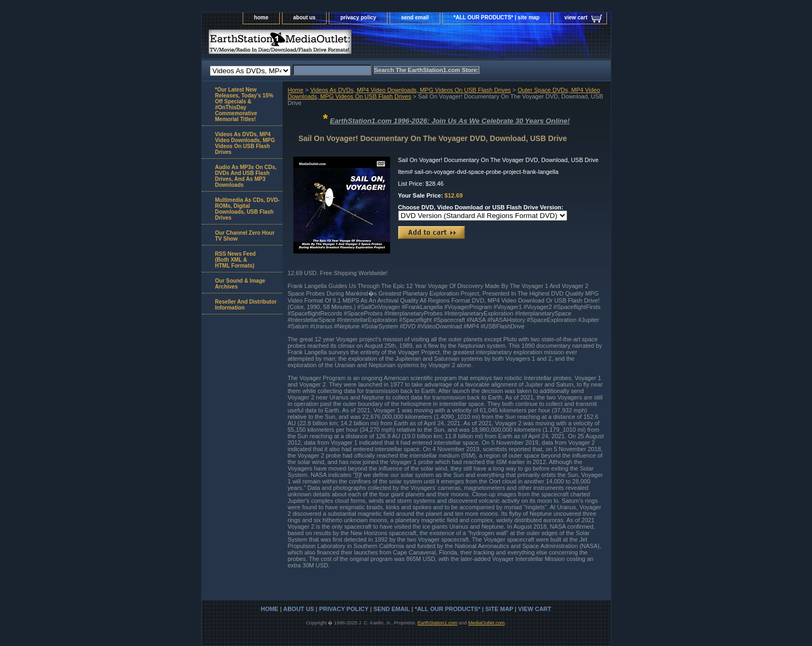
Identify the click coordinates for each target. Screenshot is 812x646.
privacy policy (358, 17)
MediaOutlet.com (486, 623)
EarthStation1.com (437, 623)
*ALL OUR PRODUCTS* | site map (497, 17)
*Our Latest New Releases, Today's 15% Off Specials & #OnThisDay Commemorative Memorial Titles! (244, 104)
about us (305, 17)
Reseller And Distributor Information (246, 305)
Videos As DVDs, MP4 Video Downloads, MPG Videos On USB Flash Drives (410, 90)
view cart (576, 17)
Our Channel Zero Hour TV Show (245, 236)
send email (415, 17)
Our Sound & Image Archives (240, 284)
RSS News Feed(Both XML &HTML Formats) (236, 260)
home (261, 17)
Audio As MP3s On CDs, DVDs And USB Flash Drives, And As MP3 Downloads (246, 176)
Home (296, 90)
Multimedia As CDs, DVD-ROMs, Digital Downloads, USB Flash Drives (248, 209)
